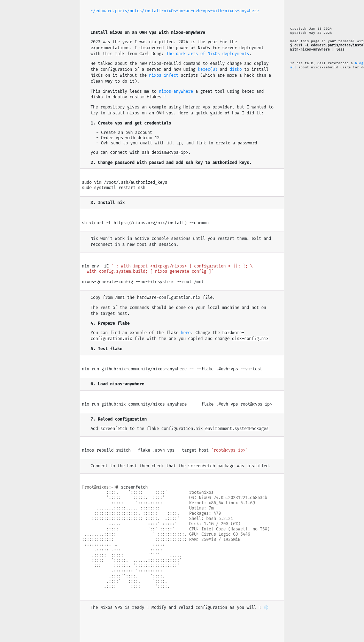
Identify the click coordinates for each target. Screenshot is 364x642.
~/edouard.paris (109, 11)
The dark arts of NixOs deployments (208, 54)
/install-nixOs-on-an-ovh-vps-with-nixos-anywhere (200, 11)
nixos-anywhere (176, 92)
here (186, 333)
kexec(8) (208, 70)
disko (236, 70)
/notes (134, 11)
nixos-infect (164, 75)
